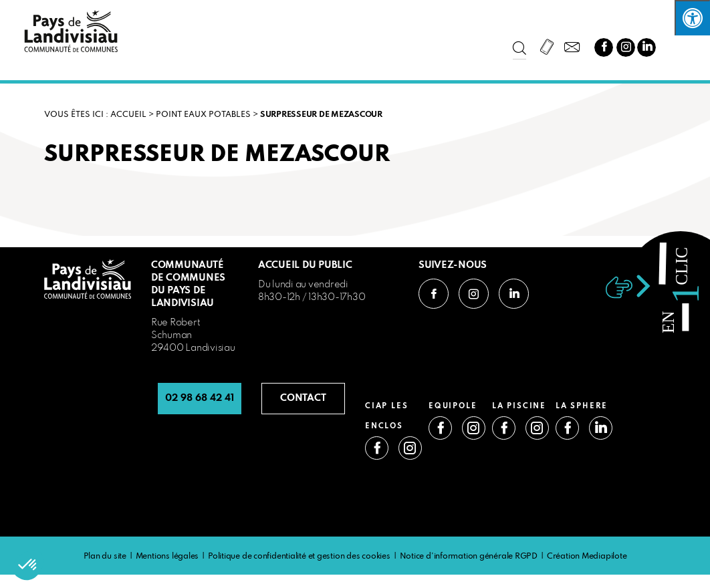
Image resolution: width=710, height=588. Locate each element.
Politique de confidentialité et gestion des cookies (299, 557)
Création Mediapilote (587, 557)
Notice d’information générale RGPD (469, 557)
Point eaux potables (203, 115)
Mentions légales (167, 557)
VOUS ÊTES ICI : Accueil (95, 115)
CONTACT (303, 398)
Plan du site (105, 557)
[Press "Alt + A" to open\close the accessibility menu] (692, 18)
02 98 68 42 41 (200, 398)
